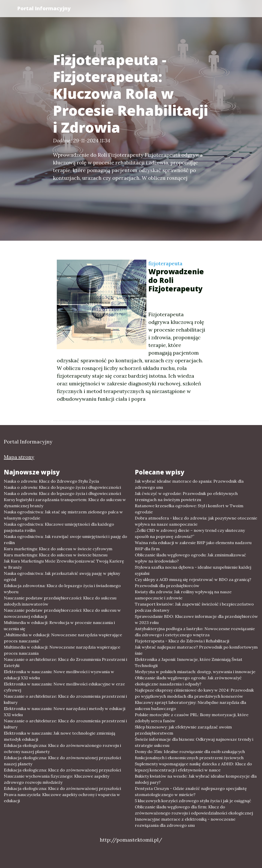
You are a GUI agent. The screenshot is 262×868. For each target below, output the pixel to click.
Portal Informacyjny (44, 8)
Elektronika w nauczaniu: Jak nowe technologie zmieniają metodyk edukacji (59, 736)
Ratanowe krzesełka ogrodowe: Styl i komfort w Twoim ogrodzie (189, 509)
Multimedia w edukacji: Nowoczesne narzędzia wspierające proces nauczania (62, 650)
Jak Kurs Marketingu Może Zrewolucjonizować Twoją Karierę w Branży (64, 564)
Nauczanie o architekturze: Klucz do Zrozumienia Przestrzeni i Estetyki (65, 662)
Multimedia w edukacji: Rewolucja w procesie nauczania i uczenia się (59, 626)
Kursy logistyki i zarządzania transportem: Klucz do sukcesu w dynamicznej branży (65, 503)
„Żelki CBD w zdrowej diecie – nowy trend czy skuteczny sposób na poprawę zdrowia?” (190, 533)
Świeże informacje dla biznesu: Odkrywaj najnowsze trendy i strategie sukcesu (194, 742)
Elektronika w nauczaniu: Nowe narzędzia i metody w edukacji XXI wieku (65, 712)
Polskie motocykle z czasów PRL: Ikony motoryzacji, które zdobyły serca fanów (192, 718)
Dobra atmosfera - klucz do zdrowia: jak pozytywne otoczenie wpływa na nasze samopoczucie (196, 521)
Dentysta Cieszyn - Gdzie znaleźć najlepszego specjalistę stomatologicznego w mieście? (191, 791)
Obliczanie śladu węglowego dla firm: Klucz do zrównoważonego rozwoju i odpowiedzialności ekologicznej (194, 810)
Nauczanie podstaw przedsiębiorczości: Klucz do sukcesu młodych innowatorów (60, 601)
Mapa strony (19, 457)
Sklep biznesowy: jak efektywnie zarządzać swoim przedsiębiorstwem (183, 730)
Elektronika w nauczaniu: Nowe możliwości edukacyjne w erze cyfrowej (64, 687)
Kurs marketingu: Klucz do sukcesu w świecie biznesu (56, 555)
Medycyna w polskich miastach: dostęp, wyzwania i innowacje (195, 672)
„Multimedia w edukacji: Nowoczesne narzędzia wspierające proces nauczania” (63, 638)
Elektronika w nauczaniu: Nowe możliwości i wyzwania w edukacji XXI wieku (59, 675)
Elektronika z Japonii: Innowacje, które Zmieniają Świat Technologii (189, 662)
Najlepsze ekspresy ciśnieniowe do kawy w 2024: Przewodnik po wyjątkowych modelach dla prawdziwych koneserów (194, 693)
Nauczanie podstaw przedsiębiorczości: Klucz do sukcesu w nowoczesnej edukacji (62, 613)
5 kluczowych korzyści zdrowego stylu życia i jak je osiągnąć (193, 801)
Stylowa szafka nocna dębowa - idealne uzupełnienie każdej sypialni (193, 570)
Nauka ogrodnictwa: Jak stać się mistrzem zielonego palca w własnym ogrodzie (63, 515)
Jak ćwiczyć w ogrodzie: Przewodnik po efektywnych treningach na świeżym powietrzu (186, 496)
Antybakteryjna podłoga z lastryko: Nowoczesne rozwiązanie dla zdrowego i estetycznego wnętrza (195, 632)
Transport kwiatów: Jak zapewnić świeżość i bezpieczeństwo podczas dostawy (194, 607)
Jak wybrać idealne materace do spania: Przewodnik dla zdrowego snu (189, 484)
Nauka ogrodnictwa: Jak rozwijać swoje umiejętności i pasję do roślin (65, 539)
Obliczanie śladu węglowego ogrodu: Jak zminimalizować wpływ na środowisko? (190, 558)
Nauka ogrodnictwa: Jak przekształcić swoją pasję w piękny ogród (62, 576)
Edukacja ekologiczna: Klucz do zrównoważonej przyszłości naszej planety (62, 761)
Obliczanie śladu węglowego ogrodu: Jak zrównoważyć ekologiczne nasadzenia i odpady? (188, 681)
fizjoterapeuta (165, 263)
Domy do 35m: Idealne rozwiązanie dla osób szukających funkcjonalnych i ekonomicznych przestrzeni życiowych (190, 755)
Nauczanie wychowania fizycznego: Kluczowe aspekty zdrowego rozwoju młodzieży (57, 779)
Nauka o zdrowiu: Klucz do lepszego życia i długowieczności (62, 487)
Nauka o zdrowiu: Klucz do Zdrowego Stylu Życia (51, 481)
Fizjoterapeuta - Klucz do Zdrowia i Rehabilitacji (182, 641)
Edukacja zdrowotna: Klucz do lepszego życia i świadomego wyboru (62, 589)
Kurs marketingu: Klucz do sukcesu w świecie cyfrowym (58, 549)
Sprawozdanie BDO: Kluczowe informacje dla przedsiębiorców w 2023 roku (196, 619)
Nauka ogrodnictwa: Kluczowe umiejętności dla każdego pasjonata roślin (59, 527)
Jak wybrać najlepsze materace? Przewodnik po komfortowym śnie (196, 650)
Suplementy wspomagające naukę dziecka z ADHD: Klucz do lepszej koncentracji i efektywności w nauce (193, 767)
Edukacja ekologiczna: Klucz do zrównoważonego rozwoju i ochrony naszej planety (62, 748)
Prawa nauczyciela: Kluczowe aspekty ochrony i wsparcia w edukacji (62, 798)
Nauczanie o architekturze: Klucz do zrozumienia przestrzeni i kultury (65, 699)
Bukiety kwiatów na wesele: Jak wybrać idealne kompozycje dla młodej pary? (196, 779)
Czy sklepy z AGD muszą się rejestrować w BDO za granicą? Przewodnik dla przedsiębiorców (193, 583)
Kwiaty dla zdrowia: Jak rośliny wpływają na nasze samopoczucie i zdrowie (183, 595)
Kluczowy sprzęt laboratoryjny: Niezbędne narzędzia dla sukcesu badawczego (190, 705)
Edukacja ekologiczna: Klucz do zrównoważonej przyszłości (62, 770)
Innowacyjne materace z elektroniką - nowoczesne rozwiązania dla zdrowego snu (185, 822)
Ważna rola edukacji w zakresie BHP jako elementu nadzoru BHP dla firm (193, 546)
